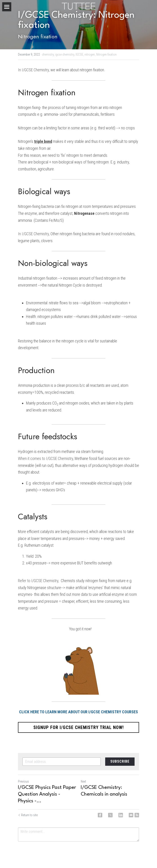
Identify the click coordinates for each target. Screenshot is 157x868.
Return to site (28, 815)
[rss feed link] (137, 815)
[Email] (131, 815)
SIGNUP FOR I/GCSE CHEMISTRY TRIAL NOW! (79, 727)
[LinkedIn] (121, 815)
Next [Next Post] (83, 781)
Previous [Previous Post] (23, 781)
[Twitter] (110, 815)
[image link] (78, 6)
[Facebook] (100, 815)
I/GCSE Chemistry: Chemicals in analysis (104, 791)
